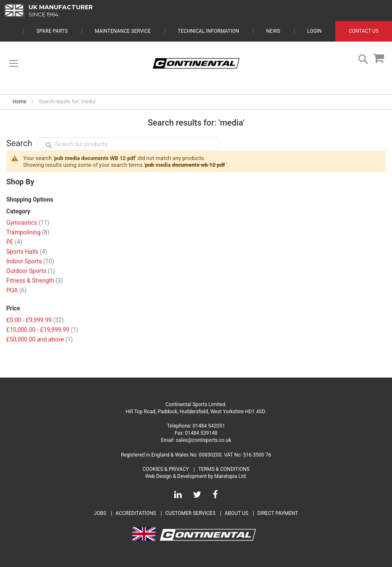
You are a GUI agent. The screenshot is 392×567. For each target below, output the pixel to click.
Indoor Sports (30, 261)
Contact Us (364, 31)
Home (19, 102)
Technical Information (209, 31)
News (273, 31)
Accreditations (136, 513)
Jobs (100, 513)
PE (14, 242)
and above (39, 339)
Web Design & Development (176, 476)
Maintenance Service (123, 31)
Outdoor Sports (31, 271)
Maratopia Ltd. (231, 476)
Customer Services (191, 513)
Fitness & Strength (35, 281)
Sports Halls (27, 252)
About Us (237, 513)
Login (314, 31)
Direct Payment (278, 513)
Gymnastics (28, 223)
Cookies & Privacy (166, 469)
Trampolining (28, 232)
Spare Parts (52, 31)
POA (16, 290)
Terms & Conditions (224, 469)
